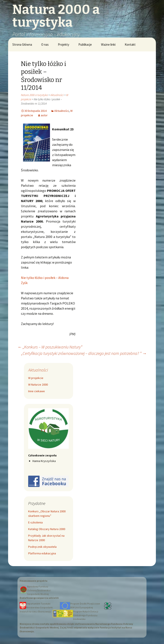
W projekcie (36, 378)
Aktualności (57, 95)
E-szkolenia (35, 522)
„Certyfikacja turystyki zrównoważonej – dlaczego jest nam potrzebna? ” (84, 353)
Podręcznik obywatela (42, 547)
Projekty (64, 44)
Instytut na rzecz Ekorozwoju (35, 612)
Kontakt (130, 44)
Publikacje (85, 44)
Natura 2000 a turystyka (34, 95)
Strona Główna (22, 44)
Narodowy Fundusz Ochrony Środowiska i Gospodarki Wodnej (39, 590)
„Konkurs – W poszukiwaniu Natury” (50, 347)
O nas (45, 44)
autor (44, 115)
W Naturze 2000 (38, 385)
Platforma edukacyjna (42, 553)
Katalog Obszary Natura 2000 (47, 529)
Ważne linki (108, 44)
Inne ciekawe (37, 391)
